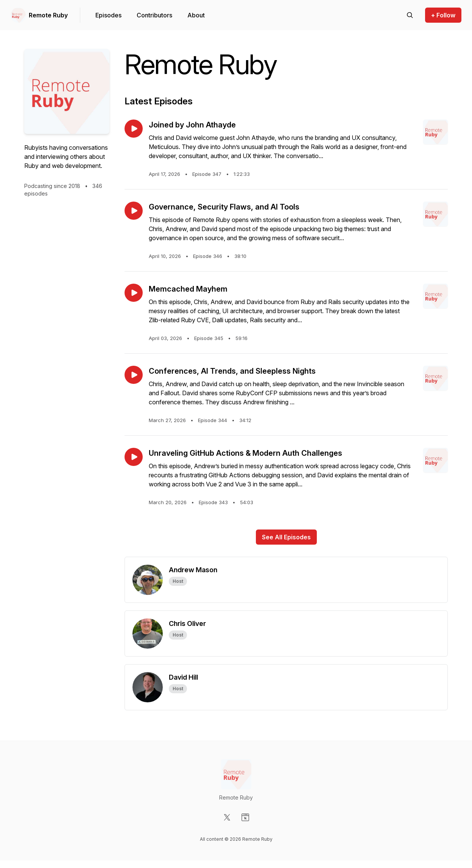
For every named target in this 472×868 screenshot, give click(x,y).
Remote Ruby (48, 15)
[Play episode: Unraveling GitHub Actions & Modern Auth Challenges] (134, 457)
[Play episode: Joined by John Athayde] (134, 129)
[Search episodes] (410, 15)
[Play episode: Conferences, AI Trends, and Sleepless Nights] (134, 375)
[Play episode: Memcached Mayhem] (134, 293)
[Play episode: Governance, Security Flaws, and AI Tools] (134, 211)
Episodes (108, 15)
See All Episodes (286, 537)
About (196, 15)
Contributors (154, 15)
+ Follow (443, 15)
